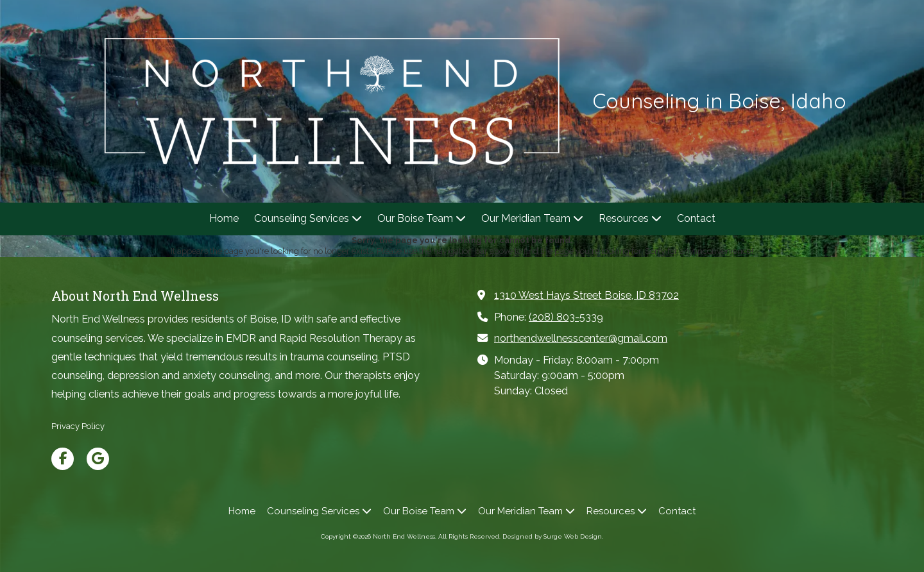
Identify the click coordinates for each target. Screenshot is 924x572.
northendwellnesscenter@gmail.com (581, 338)
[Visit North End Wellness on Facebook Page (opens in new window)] (63, 459)
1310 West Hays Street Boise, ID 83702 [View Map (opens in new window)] (586, 295)
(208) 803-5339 (566, 317)
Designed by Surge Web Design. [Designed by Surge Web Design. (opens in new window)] (553, 536)
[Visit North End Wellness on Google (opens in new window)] (98, 459)
